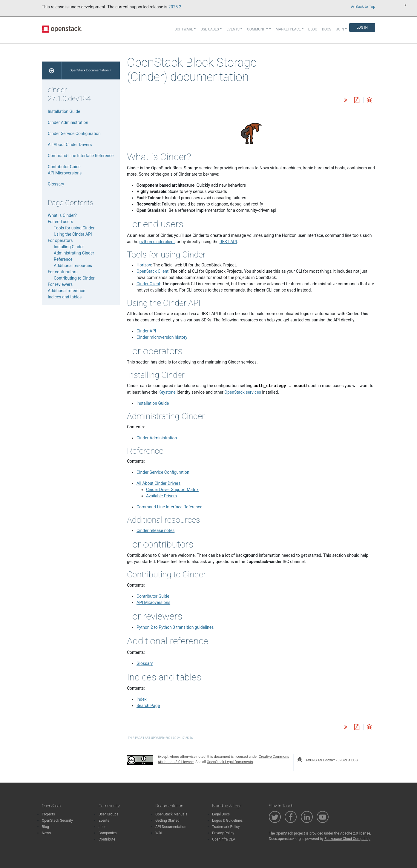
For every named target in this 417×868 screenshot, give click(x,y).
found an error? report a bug (327, 760)
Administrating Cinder (74, 253)
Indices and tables (65, 297)
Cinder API (146, 331)
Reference (63, 259)
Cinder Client (148, 284)
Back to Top (363, 6)
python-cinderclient (157, 242)
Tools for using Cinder (74, 228)
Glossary (145, 663)
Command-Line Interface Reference (169, 507)
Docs (327, 29)
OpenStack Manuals (171, 814)
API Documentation (171, 827)
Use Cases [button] (210, 29)
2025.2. (175, 7)
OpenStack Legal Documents (230, 762)
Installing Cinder (69, 247)
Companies (108, 833)
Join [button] (340, 29)
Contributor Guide (153, 596)
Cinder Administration (157, 438)
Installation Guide (153, 403)
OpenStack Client (152, 271)
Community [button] (258, 29)
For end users (60, 222)
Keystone (167, 392)
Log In (362, 27)
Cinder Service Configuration (163, 472)
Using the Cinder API (73, 234)
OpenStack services (243, 392)
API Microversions (153, 602)
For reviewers (60, 284)
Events (104, 821)
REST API (228, 242)
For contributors (63, 272)
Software (184, 29)
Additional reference (66, 291)
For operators (60, 240)
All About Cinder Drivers (158, 483)
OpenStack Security (57, 821)
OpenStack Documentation (89, 70)
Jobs (102, 827)
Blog (313, 29)
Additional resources (73, 266)
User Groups (108, 814)
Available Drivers (161, 496)
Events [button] (233, 29)
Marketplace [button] (288, 29)
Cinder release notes (155, 530)
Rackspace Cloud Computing (347, 839)
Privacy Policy (223, 833)
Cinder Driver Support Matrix (172, 490)
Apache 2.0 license (355, 833)
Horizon (144, 265)
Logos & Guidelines (227, 821)
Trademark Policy (226, 827)
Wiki (159, 833)
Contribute (107, 839)
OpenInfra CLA (224, 839)
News (46, 833)
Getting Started (167, 821)
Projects (48, 814)
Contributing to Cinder (74, 278)
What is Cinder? (62, 215)
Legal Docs (221, 814)
